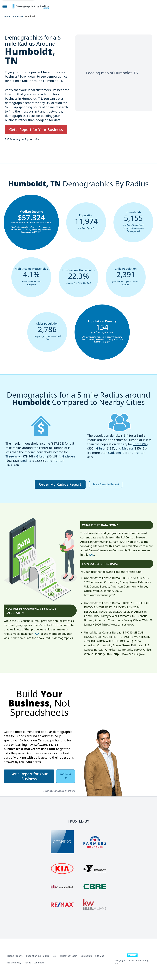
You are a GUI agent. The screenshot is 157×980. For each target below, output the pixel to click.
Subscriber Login (69, 956)
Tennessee (18, 16)
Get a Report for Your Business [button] (36, 129)
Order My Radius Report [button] (60, 484)
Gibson (41, 456)
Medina (26, 461)
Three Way (13, 456)
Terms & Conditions (35, 963)
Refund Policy (14, 963)
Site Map (100, 956)
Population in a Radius (37, 956)
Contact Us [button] (65, 776)
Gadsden (68, 456)
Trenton (59, 461)
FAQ (36, 634)
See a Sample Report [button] (106, 484)
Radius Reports (15, 956)
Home (7, 16)
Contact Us (86, 956)
